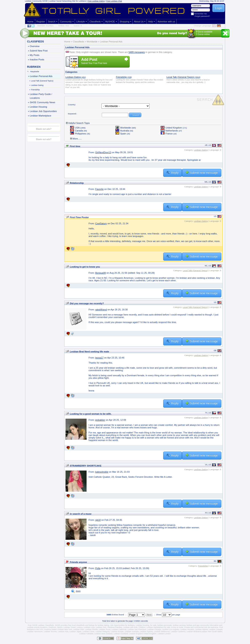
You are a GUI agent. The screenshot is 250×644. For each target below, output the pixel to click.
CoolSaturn (101, 223)
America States (51, 629)
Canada (79, 131)
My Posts (35, 55)
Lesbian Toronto (50, 632)
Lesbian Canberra (178, 632)
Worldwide (126, 128)
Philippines (80, 134)
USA (78, 128)
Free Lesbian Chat (114, 1)
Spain (123, 134)
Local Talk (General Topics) (42, 81)
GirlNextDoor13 (103, 152)
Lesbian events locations (37, 627)
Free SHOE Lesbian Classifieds (41, 625)
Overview (35, 46)
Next (149, 615)
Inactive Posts (37, 60)
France (169, 134)
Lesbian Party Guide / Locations (41, 96)
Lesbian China (88, 632)
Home (30, 22)
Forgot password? (202, 16)
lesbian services (179, 625)
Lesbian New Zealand (103, 634)
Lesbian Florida (91, 629)
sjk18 (98, 520)
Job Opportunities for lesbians (122, 625)
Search (52, 22)
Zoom (78, 591)
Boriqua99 (100, 273)
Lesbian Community (33, 1)
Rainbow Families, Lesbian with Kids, (123, 627)
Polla (98, 568)
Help (150, 22)
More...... (76, 139)
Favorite (99, 189)
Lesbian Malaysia (103, 632)
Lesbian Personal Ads (41, 76)
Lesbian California (119, 629)
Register (41, 22)
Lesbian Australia (132, 632)
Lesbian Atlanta (202, 629)
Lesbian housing (142, 625)
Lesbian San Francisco (137, 629)
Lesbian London (164, 634)
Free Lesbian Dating (96, 1)
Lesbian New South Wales (212, 632)
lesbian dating (103, 625)
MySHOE (110, 22)
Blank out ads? (44, 129)
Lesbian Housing (38, 107)
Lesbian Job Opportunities (43, 111)
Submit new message (202, 172)
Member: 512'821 (46, 26)
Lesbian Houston (187, 629)
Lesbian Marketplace (41, 116)
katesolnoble (102, 472)
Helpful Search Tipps (78, 123)
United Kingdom (174, 128)
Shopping (125, 22)
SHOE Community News (42, 102)
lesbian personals (164, 625)
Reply (173, 172)
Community (66, 22)
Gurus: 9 (78, 26)
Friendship (35, 90)
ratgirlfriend (101, 310)
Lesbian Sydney (146, 632)
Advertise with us (166, 22)
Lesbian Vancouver (35, 632)
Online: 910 (64, 26)
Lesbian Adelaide (86, 634)
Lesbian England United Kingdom (143, 634)
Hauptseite (33, 72)
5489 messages (137, 52)
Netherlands (171, 131)
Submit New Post (39, 51)
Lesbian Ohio (79, 629)
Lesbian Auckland (121, 634)
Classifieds (95, 22)
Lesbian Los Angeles (171, 629)
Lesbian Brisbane (194, 632)
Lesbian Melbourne (162, 632)
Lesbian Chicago (154, 629)
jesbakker (100, 420)
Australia (124, 131)
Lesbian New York (65, 629)
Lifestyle (80, 22)
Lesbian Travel (70, 627)
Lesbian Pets (101, 627)
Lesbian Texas (105, 629)
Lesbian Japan (75, 632)
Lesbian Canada (216, 629)
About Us (139, 22)
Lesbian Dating (37, 85)
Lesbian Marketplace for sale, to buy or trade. (165, 627)
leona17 (99, 358)
